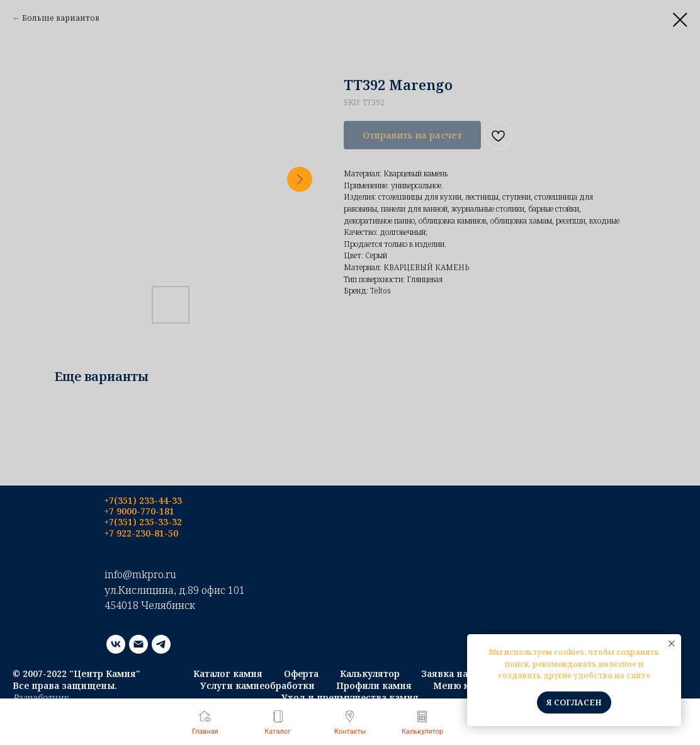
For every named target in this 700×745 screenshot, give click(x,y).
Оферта (301, 674)
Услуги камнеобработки (257, 685)
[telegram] (161, 644)
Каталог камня (228, 674)
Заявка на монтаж (464, 674)
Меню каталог (466, 685)
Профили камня (374, 685)
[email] (138, 644)
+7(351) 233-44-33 (143, 500)
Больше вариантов (61, 18)
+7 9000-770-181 (139, 511)
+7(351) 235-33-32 (143, 522)
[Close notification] (672, 644)
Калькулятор (370, 674)
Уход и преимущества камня (350, 697)
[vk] (116, 644)
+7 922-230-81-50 (141, 533)
